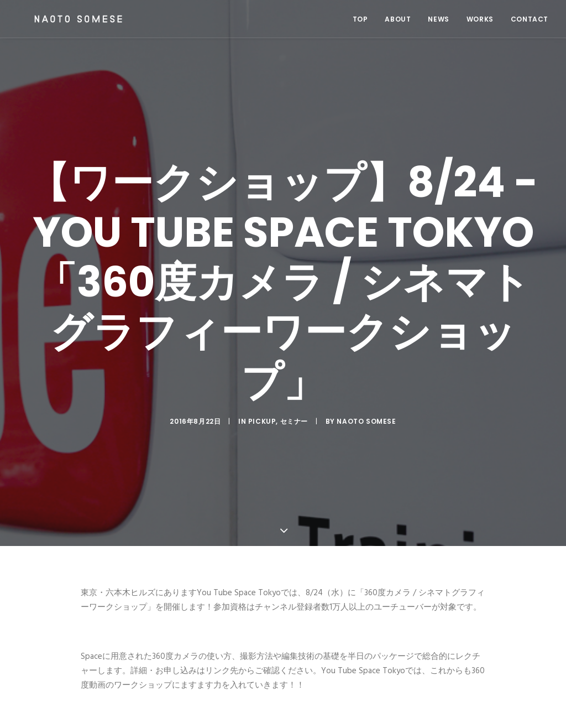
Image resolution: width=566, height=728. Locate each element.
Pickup (262, 414)
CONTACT (530, 19)
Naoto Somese (366, 414)
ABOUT (398, 19)
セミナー (294, 414)
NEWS (438, 19)
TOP (360, 19)
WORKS (480, 19)
